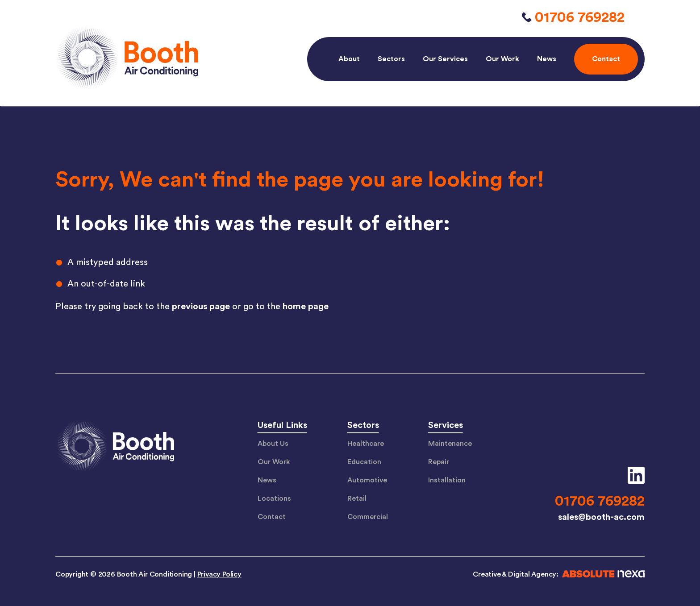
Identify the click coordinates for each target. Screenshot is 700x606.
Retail (357, 498)
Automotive (367, 480)
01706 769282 (580, 17)
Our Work (502, 59)
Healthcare (366, 444)
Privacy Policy (219, 574)
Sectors (391, 59)
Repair (439, 462)
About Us (273, 444)
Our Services (445, 59)
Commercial (368, 517)
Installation (447, 480)
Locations (274, 498)
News (547, 59)
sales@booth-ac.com (601, 517)
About (349, 59)
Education (364, 462)
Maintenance (450, 444)
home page (306, 307)
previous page (201, 307)
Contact (272, 517)
